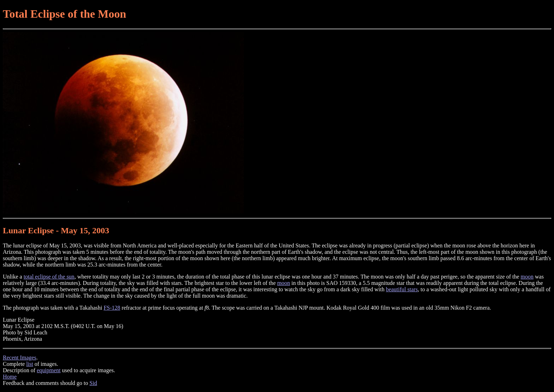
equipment (49, 370)
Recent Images (20, 358)
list (30, 364)
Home (10, 377)
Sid (93, 383)
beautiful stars (402, 289)
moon (527, 277)
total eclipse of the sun (49, 277)
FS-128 (112, 308)
